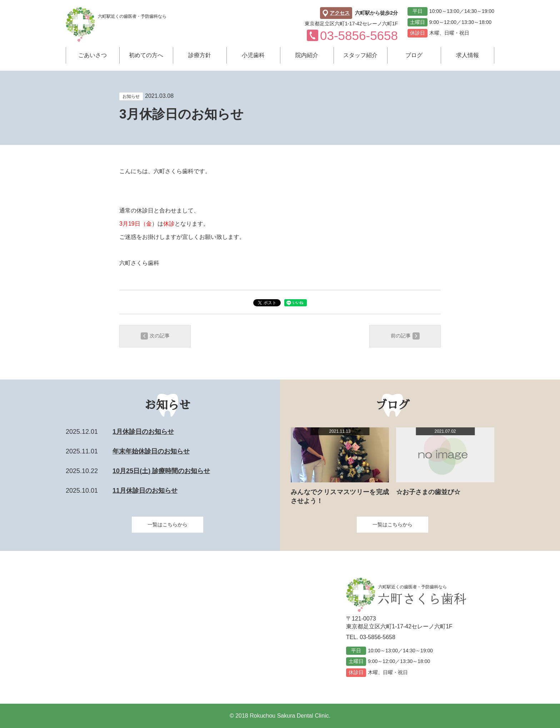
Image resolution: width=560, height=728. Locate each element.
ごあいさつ (92, 55)
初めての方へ (146, 55)
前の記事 (405, 336)
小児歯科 (253, 55)
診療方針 (200, 55)
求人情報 (467, 55)
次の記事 (155, 336)
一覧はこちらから (167, 524)
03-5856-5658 (377, 637)
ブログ (414, 55)
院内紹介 (307, 55)
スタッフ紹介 (360, 55)
